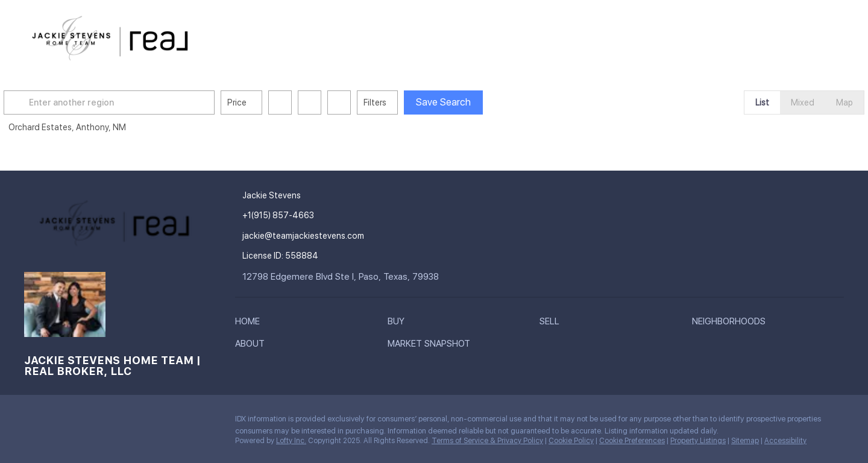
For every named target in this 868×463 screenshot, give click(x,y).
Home (363, 36)
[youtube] (81, 422)
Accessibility (785, 441)
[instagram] (57, 422)
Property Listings (698, 441)
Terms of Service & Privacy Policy (487, 441)
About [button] (577, 36)
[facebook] (33, 422)
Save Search (470, 102)
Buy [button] (402, 36)
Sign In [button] (815, 36)
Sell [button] (439, 36)
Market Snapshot (654, 36)
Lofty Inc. (291, 441)
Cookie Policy (571, 441)
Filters (401, 102)
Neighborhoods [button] (506, 36)
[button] (45, 102)
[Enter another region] (140, 102)
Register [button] (754, 36)
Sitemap (745, 441)
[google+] (105, 422)
